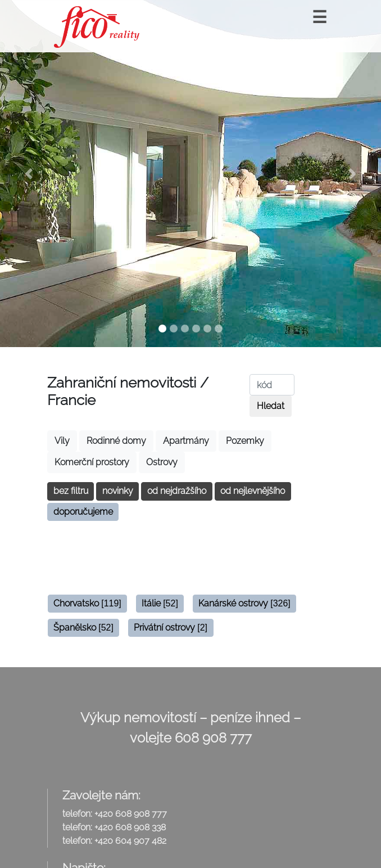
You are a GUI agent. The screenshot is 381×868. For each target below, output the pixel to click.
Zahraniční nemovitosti (122, 383)
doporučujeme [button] (83, 512)
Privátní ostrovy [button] (171, 628)
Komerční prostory (92, 462)
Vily (62, 441)
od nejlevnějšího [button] (253, 491)
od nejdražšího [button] (177, 491)
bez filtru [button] (71, 491)
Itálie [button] (160, 603)
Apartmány (186, 441)
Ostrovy (162, 462)
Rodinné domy (116, 441)
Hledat (271, 406)
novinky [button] (118, 491)
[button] (29, 174)
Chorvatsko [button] (87, 603)
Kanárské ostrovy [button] (244, 603)
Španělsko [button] (83, 628)
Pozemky (245, 441)
